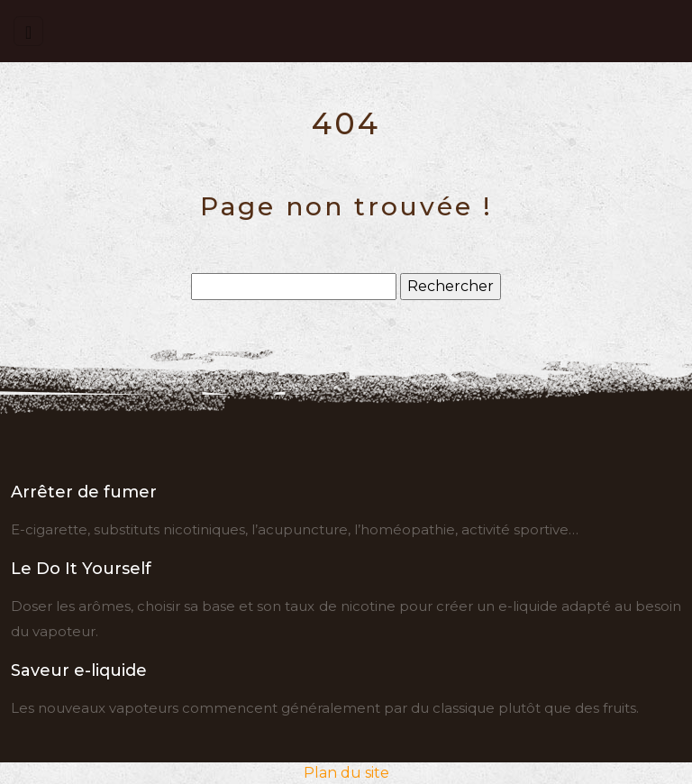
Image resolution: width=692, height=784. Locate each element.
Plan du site (346, 773)
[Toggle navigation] (28, 31)
